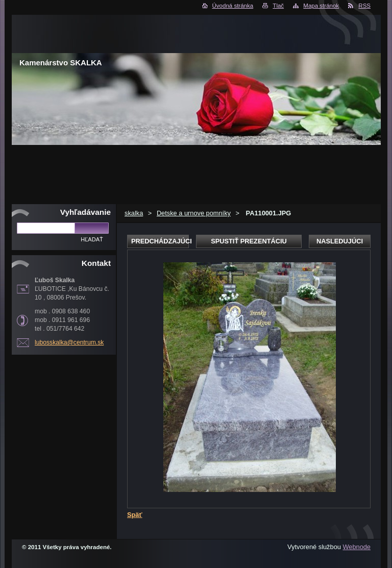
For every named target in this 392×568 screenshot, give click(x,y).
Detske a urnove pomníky (194, 213)
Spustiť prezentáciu (249, 241)
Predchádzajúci (160, 241)
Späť (135, 515)
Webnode (357, 547)
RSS (364, 6)
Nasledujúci (340, 241)
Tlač (278, 6)
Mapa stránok (321, 6)
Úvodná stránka (233, 6)
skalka (134, 213)
